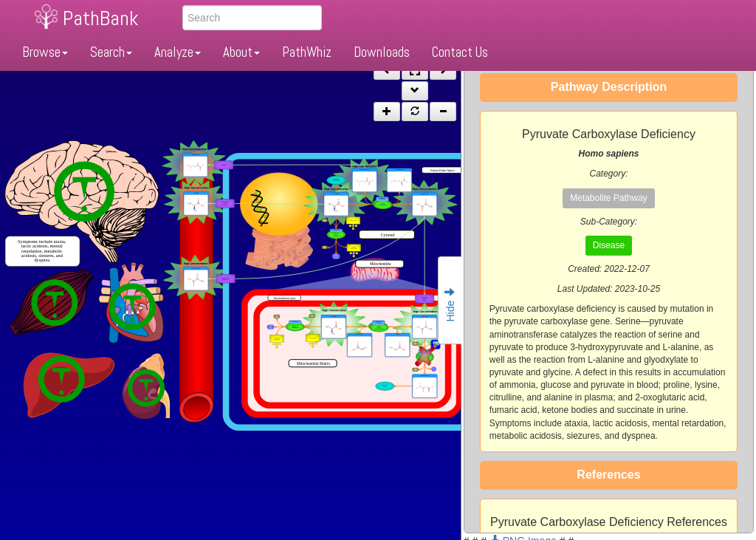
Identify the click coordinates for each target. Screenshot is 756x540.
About (241, 52)
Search (111, 52)
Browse (45, 52)
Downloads (382, 52)
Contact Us (460, 52)
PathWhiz (307, 52)
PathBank (100, 18)
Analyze (178, 52)
